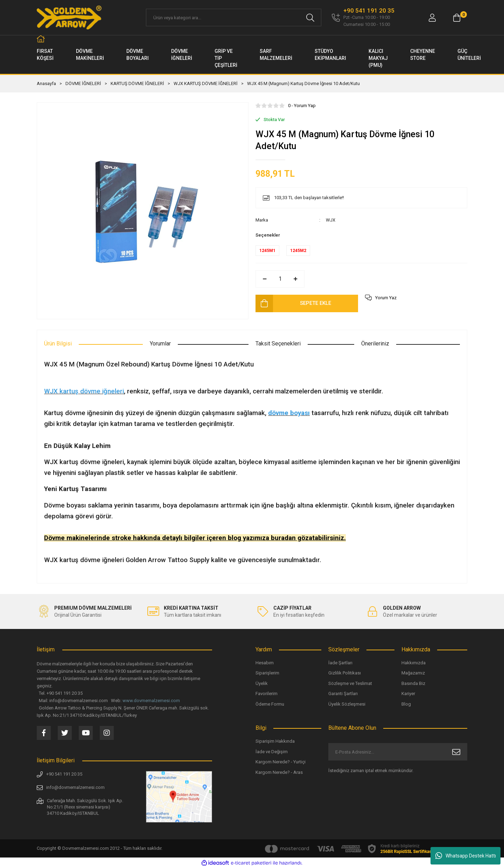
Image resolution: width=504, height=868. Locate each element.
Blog (406, 704)
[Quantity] (280, 279)
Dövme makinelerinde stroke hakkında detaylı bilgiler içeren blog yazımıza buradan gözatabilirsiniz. (195, 538)
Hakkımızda (414, 663)
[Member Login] (432, 18)
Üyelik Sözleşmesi (347, 704)
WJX (331, 220)
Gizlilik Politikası (345, 673)
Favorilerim (267, 694)
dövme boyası (289, 413)
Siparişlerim (267, 673)
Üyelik (262, 683)
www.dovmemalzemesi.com (151, 701)
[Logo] (70, 17)
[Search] (234, 17)
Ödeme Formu (270, 704)
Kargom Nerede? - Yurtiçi (281, 762)
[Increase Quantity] (295, 279)
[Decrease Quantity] (265, 279)
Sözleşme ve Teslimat (350, 683)
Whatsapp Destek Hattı (466, 856)
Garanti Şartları (343, 694)
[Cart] (457, 18)
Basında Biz (413, 683)
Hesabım (265, 663)
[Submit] (456, 752)
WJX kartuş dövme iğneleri (84, 391)
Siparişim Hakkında (275, 741)
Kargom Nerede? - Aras (279, 772)
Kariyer (408, 694)
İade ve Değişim (272, 752)
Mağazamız (413, 673)
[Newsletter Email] (398, 752)
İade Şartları (340, 663)
